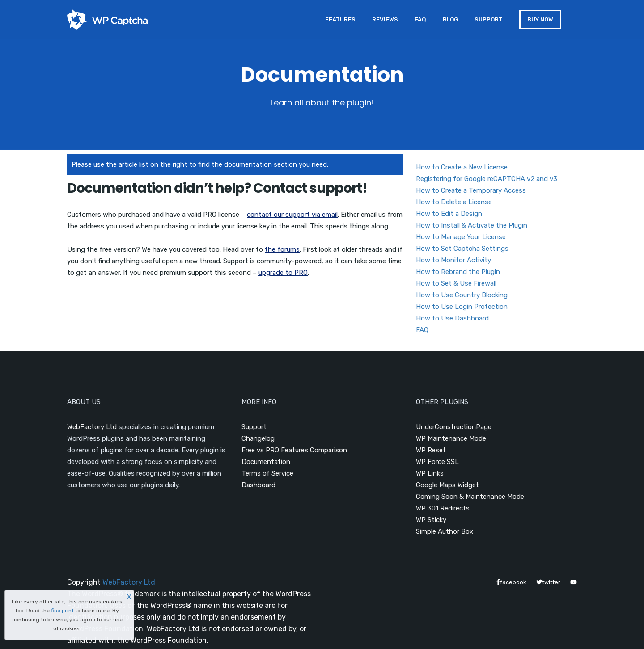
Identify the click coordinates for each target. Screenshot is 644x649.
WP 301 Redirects (443, 508)
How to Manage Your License (461, 237)
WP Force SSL (437, 462)
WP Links (430, 473)
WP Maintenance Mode (451, 438)
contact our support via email (292, 215)
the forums (282, 249)
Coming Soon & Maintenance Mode (470, 497)
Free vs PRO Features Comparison (294, 450)
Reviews (385, 19)
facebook (511, 582)
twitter (548, 582)
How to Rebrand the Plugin (458, 272)
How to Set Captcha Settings (462, 249)
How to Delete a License (454, 202)
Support (489, 19)
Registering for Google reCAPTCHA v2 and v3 (487, 179)
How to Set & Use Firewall (456, 283)
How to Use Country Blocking (462, 295)
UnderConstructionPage (454, 427)
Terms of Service (267, 473)
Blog (450, 19)
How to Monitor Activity (453, 260)
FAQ (420, 19)
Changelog (258, 438)
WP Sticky (431, 520)
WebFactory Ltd (92, 427)
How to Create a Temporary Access (471, 190)
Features (340, 19)
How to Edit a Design (449, 214)
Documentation (266, 462)
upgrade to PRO (283, 273)
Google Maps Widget (447, 485)
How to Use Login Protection (462, 307)
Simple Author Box (445, 531)
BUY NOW (540, 19)
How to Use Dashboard (452, 318)
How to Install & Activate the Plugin (472, 225)
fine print (62, 611)
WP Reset (431, 450)
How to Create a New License (462, 167)
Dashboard (258, 485)
